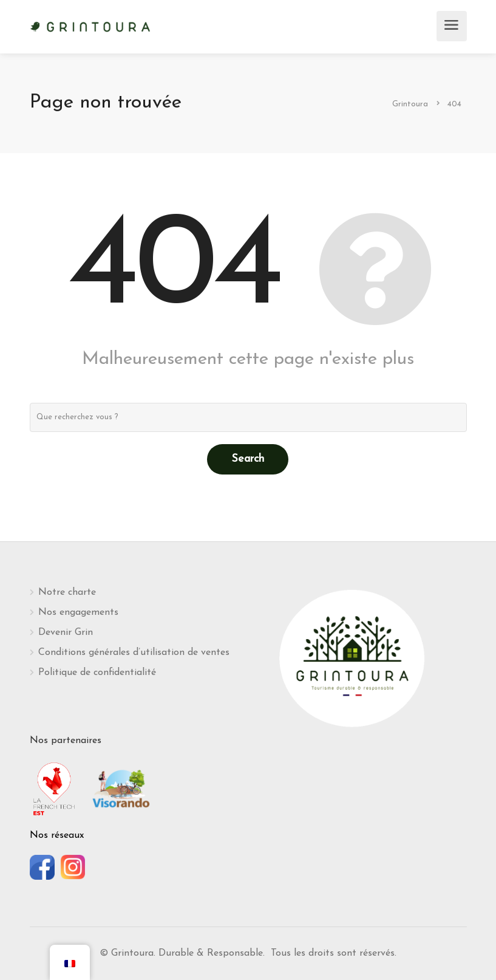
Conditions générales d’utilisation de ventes (134, 653)
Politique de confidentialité (97, 673)
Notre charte (67, 592)
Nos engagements (78, 612)
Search (248, 459)
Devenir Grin (66, 632)
